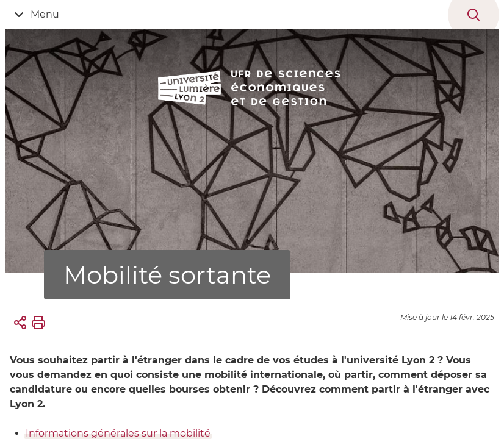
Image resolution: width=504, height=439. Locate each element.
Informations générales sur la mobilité (118, 433)
